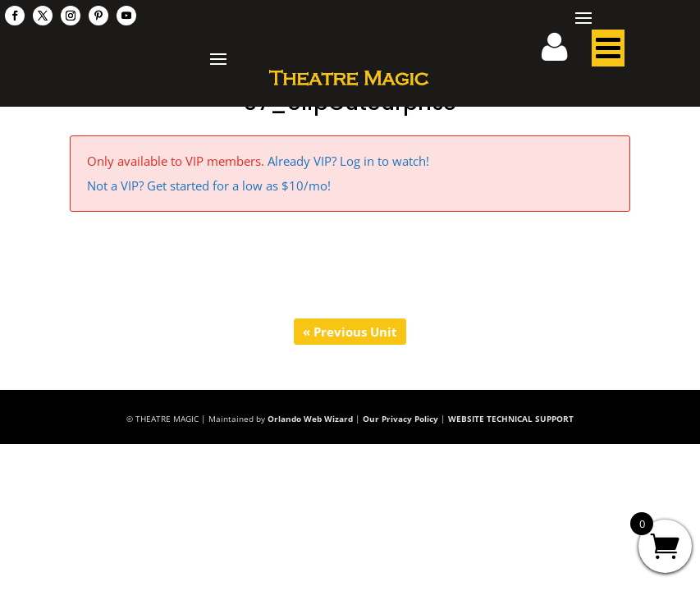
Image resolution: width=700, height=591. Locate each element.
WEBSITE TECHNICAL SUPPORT (511, 419)
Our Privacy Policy (400, 419)
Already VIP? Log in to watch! (348, 161)
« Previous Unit (350, 332)
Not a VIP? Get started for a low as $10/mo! (209, 186)
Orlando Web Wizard (310, 419)
